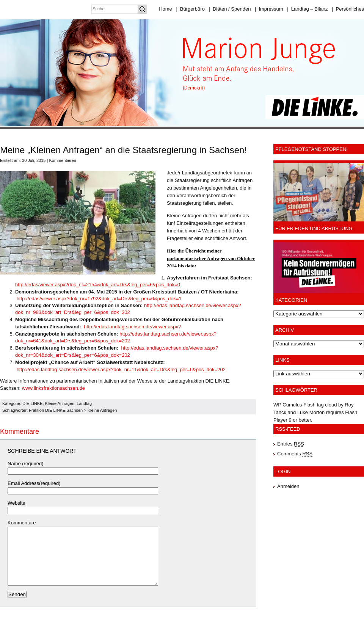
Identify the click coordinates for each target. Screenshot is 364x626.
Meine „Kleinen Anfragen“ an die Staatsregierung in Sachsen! (123, 150)
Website (16, 503)
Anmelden (288, 486)
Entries (291, 444)
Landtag (84, 403)
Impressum (269, 9)
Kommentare (22, 523)
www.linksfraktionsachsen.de (53, 388)
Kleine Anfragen (60, 403)
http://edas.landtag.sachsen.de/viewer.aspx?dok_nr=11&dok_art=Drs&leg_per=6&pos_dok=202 (121, 369)
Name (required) (26, 464)
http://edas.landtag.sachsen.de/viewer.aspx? (132, 327)
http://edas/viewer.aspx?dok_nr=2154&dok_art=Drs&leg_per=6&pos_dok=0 (98, 285)
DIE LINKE (32, 403)
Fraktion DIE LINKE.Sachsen (56, 410)
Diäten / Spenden (230, 9)
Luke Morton (311, 412)
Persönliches (348, 9)
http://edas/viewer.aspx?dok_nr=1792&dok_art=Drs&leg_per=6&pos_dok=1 (99, 299)
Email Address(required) (34, 483)
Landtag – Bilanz (307, 9)
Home (166, 9)
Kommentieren (63, 160)
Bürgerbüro (190, 9)
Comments (295, 454)
